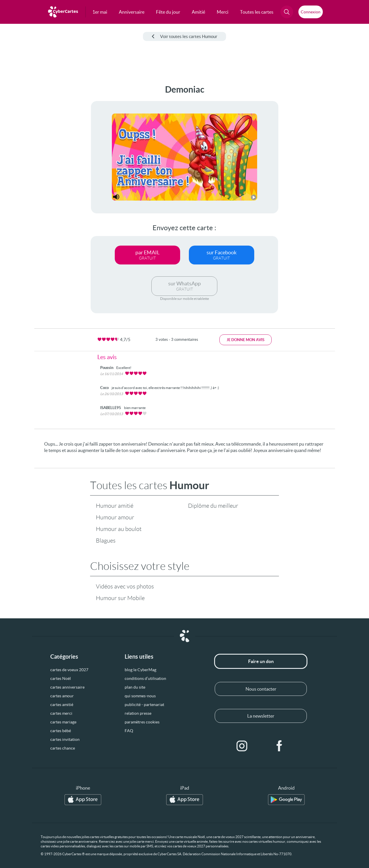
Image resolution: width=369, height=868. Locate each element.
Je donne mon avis (246, 340)
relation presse (138, 713)
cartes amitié (62, 705)
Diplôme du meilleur (213, 506)
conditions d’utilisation (145, 678)
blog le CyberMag (140, 670)
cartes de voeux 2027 (69, 670)
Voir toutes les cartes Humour (184, 36)
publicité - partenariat (144, 705)
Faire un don (261, 661)
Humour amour (115, 517)
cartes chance (63, 748)
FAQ (129, 731)
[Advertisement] (28, 172)
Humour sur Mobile (120, 598)
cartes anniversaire (67, 687)
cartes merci (61, 713)
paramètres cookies (142, 722)
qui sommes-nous (140, 696)
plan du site (135, 687)
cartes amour (62, 696)
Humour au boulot (119, 529)
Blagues (106, 541)
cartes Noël (61, 678)
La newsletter (261, 716)
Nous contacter (261, 689)
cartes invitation (65, 739)
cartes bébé (61, 731)
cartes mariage (63, 722)
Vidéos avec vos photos (125, 586)
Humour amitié (115, 506)
